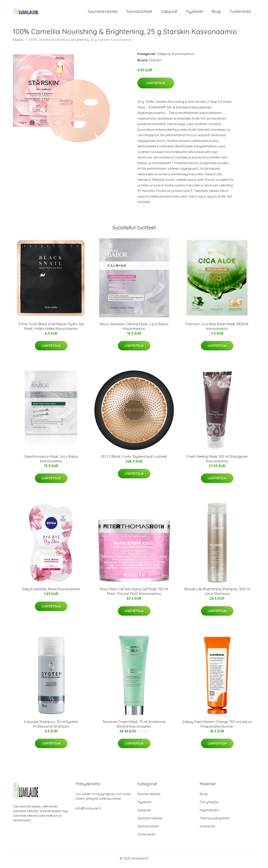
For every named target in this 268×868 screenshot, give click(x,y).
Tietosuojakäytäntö (215, 820)
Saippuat (169, 13)
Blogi (216, 13)
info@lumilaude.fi (88, 810)
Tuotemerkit (240, 13)
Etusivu (18, 42)
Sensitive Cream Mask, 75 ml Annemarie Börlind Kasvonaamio (134, 726)
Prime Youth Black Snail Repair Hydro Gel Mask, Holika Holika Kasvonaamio (51, 328)
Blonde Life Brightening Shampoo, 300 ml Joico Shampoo (217, 594)
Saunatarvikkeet (103, 13)
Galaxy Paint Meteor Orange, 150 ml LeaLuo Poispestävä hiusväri (217, 726)
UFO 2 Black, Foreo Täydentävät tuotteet (134, 459)
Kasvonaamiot (183, 56)
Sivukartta (207, 828)
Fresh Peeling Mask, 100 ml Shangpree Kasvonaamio (217, 461)
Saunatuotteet (139, 13)
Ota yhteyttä (209, 804)
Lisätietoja (156, 85)
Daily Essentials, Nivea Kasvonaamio (51, 591)
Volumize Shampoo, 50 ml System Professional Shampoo (51, 726)
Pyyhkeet (195, 13)
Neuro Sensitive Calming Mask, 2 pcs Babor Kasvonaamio (134, 328)
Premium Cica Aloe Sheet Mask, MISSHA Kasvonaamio (217, 328)
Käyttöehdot (209, 812)
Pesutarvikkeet (149, 796)
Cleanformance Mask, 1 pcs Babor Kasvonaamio (51, 461)
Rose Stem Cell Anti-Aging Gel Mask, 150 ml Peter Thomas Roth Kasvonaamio (134, 594)
